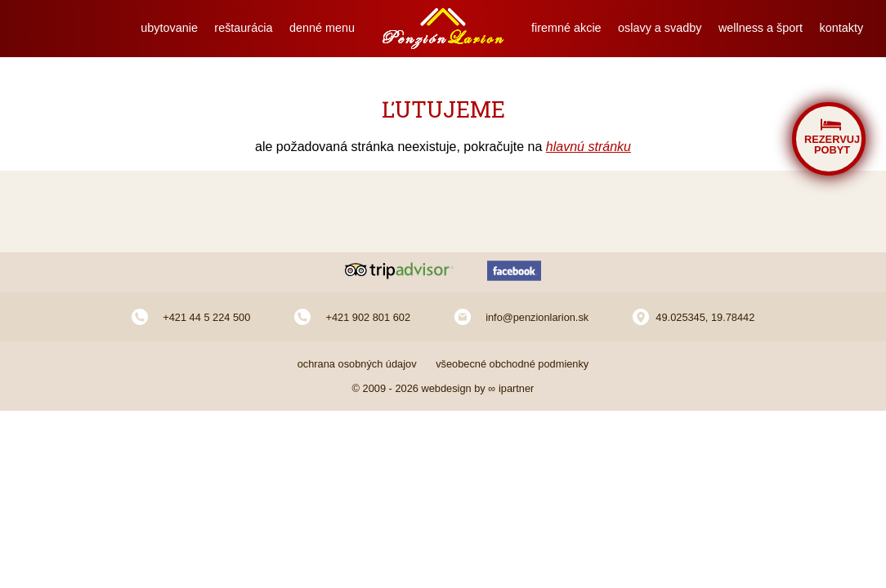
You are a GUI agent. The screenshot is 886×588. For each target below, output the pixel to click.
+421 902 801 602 (368, 317)
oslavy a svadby (660, 28)
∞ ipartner (511, 388)
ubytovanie (169, 28)
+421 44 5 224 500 (206, 317)
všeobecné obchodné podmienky (512, 364)
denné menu (322, 28)
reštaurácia (243, 28)
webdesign (446, 388)
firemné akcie (566, 28)
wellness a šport (761, 28)
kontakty (842, 28)
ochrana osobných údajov (357, 364)
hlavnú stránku (588, 147)
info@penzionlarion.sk (537, 317)
